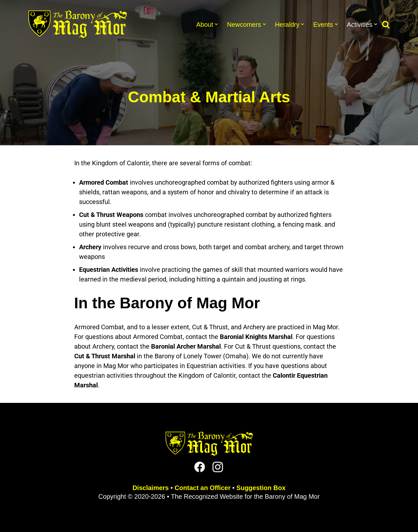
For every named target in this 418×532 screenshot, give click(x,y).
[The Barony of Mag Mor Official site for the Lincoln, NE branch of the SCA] (78, 24)
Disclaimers (150, 488)
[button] (216, 24)
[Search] (386, 24)
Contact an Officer (203, 488)
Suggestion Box (261, 488)
